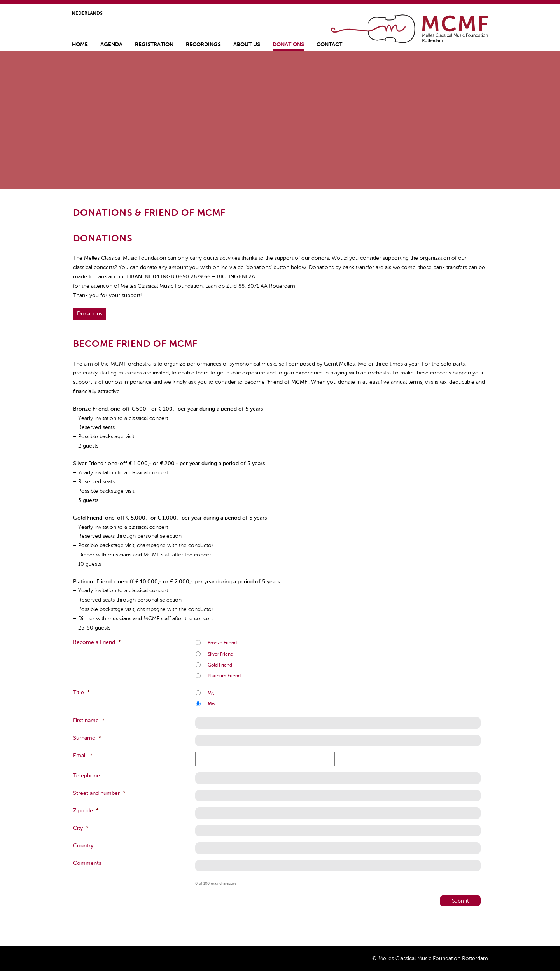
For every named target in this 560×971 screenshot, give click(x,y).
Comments (87, 863)
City (81, 828)
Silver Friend (220, 654)
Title (81, 693)
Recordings (203, 45)
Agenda (111, 45)
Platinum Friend (224, 676)
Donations (288, 45)
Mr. (211, 693)
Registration (154, 45)
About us (247, 45)
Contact (329, 45)
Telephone (87, 776)
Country (83, 846)
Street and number (99, 793)
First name (89, 721)
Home (410, 29)
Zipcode (86, 811)
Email (83, 756)
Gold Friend (220, 665)
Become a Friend (97, 642)
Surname (87, 738)
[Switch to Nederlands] (87, 15)
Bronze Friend (222, 643)
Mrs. (212, 704)
